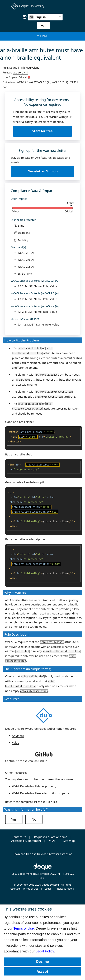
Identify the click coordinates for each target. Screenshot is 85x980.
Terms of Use (24, 928)
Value (16, 742)
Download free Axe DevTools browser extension (42, 854)
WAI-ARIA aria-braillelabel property (34, 786)
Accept (42, 971)
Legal (48, 889)
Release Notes (65, 889)
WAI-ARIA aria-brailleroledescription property (41, 793)
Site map (69, 841)
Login (43, 25)
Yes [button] (14, 819)
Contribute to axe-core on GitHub (26, 761)
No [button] (34, 819)
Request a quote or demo (51, 837)
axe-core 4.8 (20, 72)
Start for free (42, 131)
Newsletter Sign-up (43, 171)
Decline (42, 962)
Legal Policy (45, 951)
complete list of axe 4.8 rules (39, 802)
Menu (43, 36)
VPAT (52, 841)
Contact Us (19, 837)
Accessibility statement (26, 841)
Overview (18, 736)
